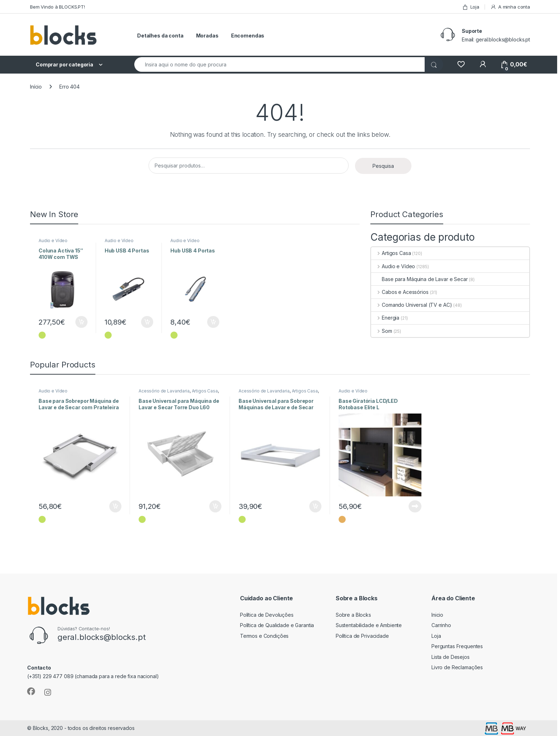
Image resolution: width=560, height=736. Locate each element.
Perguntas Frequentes (457, 646)
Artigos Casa (391, 253)
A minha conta (510, 7)
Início (36, 87)
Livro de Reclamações (457, 667)
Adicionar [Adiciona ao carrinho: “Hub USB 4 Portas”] (147, 322)
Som (381, 331)
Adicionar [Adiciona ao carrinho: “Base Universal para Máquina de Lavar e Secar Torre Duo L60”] (215, 506)
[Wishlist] (461, 64)
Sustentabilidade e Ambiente (369, 625)
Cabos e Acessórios (400, 292)
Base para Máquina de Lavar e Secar (419, 279)
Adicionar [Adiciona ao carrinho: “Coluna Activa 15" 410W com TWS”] (81, 322)
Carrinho (441, 625)
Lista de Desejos (451, 657)
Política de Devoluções (267, 615)
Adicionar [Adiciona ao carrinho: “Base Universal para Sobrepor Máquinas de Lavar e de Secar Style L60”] (315, 506)
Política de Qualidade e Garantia (277, 625)
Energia (385, 318)
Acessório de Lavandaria (164, 391)
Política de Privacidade (362, 636)
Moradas (207, 36)
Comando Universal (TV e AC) (411, 305)
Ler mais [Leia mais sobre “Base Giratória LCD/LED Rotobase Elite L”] (415, 506)
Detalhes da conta (160, 36)
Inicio (437, 615)
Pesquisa (383, 166)
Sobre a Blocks (353, 615)
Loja (471, 7)
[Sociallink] (31, 691)
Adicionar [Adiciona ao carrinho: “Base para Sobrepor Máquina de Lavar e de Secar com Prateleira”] (115, 506)
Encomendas (248, 36)
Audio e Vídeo (53, 241)
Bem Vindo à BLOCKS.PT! (57, 7)
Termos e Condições (264, 636)
